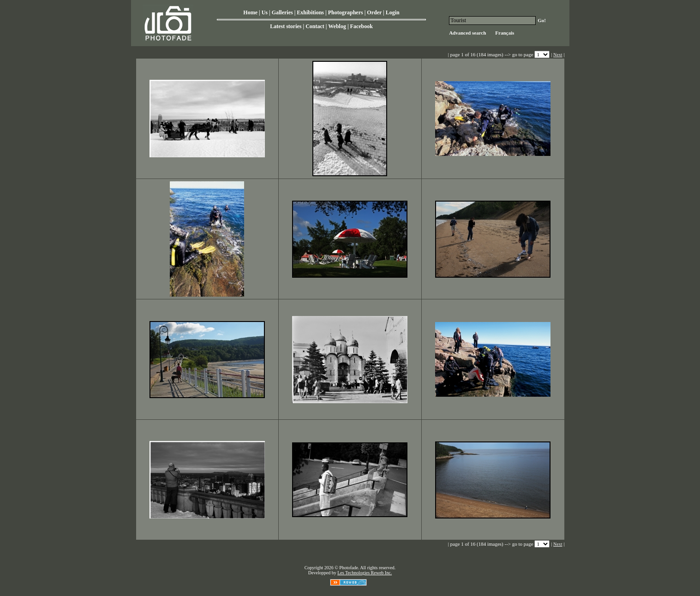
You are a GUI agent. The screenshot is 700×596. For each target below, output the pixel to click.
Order (374, 12)
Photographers (346, 12)
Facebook (362, 26)
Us (265, 12)
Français (505, 33)
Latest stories (286, 26)
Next (558, 55)
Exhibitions (310, 12)
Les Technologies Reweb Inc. (365, 573)
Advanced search (467, 33)
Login (393, 12)
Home (250, 12)
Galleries (282, 12)
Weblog (337, 26)
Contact (315, 26)
